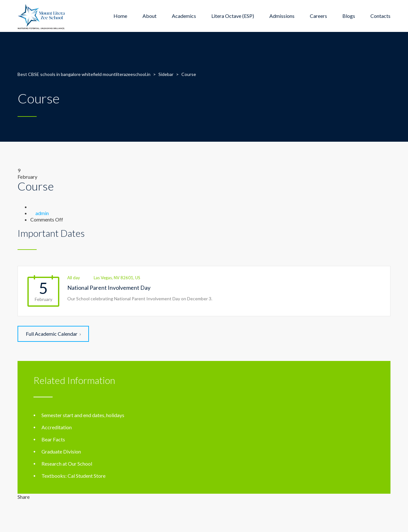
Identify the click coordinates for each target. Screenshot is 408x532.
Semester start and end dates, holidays (83, 415)
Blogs (349, 16)
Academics (184, 16)
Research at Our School (67, 464)
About (149, 16)
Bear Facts (53, 439)
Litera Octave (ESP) (233, 16)
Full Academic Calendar (53, 334)
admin (42, 213)
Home (120, 16)
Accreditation (57, 427)
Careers (318, 16)
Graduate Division (61, 451)
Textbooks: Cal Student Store (73, 476)
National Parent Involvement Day (109, 288)
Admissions (282, 16)
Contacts (380, 16)
